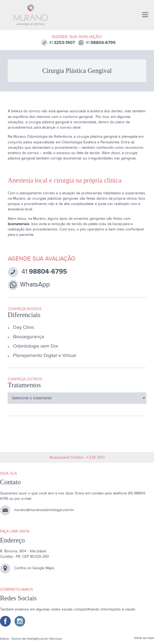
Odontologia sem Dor (36, 346)
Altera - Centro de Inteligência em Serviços (31, 639)
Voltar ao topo (144, 638)
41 (58, 43)
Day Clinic (24, 327)
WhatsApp (29, 285)
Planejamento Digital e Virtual (45, 355)
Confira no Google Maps (34, 568)
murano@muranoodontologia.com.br (44, 510)
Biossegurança (29, 337)
